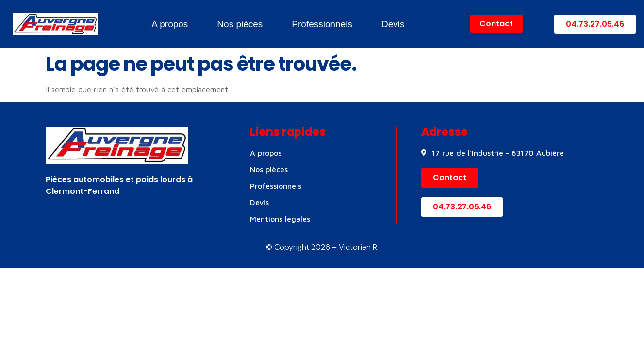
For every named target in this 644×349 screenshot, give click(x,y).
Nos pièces (240, 24)
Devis (393, 24)
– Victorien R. (354, 247)
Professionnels (322, 24)
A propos (170, 24)
